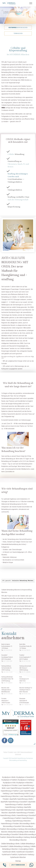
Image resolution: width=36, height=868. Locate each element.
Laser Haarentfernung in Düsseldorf (18, 788)
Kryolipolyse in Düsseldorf (25, 777)
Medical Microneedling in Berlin (18, 832)
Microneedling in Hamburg (16, 829)
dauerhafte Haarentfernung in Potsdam (21, 813)
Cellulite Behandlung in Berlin (10, 844)
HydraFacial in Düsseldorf (25, 852)
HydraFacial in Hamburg (26, 854)
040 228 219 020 (8, 672)
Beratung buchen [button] (18, 28)
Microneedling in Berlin (27, 824)
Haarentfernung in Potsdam (10, 824)
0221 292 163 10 (26, 683)
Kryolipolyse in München (24, 783)
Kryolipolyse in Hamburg (26, 780)
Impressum (18, 754)
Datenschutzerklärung (26, 752)
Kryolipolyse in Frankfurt (9, 780)
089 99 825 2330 (26, 694)
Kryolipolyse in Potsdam (10, 785)
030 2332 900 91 (26, 650)
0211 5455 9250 (8, 661)
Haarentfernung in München (21, 821)
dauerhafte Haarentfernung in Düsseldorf (14, 802)
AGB (18, 752)
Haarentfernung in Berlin (8, 815)
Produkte (11, 752)
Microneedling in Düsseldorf (12, 826)
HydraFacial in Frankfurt (9, 854)
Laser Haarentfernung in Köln (19, 793)
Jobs (15, 752)
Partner (5, 752)
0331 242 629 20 (8, 705)
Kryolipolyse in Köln (9, 783)
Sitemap (18, 861)
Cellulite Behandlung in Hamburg (19, 846)
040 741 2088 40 (26, 672)
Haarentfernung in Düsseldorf (26, 815)
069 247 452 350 (26, 661)
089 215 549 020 (8, 694)
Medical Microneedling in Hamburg (18, 837)
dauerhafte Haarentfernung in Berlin (21, 799)
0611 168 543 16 (26, 705)
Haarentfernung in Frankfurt (12, 818)
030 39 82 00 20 (8, 650)
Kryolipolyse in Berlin (9, 777)
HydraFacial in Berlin (9, 852)
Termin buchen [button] (18, 33)
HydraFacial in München (18, 857)
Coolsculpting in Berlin (26, 849)
